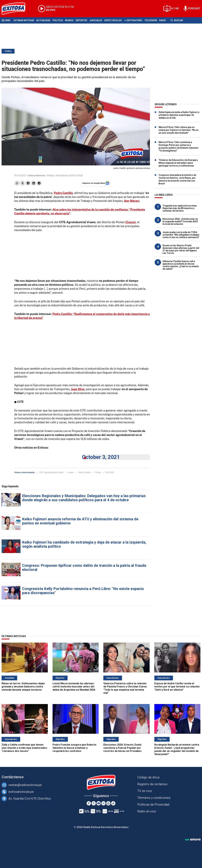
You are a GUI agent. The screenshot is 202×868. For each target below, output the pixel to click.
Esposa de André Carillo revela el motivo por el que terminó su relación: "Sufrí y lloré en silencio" (177, 687)
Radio (163, 20)
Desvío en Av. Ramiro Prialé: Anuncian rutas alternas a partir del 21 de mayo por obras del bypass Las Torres (181, 249)
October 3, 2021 (101, 457)
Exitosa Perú (134, 20)
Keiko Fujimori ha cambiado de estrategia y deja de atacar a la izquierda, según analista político (84, 544)
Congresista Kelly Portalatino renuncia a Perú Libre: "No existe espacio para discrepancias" (83, 591)
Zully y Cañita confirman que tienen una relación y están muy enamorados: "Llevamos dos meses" (25, 748)
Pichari (98, 472)
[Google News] (108, 803)
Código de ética (148, 777)
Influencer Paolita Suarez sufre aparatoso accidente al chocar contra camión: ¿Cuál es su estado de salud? (181, 265)
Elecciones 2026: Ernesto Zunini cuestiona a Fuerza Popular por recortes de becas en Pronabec (122, 748)
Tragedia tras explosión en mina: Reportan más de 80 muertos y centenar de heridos (180, 208)
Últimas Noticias (24, 20)
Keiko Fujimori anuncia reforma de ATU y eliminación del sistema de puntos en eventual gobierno (80, 521)
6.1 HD (175, 8)
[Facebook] (89, 803)
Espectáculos (113, 20)
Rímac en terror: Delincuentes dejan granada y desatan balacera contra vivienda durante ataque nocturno (23, 687)
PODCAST (194, 8)
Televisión (151, 20)
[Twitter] (94, 803)
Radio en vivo (147, 811)
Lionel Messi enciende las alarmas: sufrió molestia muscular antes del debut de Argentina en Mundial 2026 (74, 687)
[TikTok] (113, 803)
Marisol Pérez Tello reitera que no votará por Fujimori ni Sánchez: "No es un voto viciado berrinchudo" (179, 130)
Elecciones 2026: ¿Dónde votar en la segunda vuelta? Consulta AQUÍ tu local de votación (180, 221)
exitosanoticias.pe (21, 792)
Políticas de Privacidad (153, 804)
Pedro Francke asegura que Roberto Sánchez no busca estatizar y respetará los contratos (74, 748)
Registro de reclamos (152, 784)
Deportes (81, 20)
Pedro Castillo (84, 472)
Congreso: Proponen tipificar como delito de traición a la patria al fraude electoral (84, 568)
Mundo (69, 20)
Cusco (71, 472)
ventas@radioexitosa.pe (25, 785)
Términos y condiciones (154, 798)
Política (58, 20)
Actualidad (43, 20)
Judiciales (96, 20)
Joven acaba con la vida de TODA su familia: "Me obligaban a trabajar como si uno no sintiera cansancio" (181, 235)
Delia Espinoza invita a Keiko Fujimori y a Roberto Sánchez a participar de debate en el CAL (179, 115)
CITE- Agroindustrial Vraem (51, 472)
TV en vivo (145, 791)
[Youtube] (99, 803)
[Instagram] (103, 803)
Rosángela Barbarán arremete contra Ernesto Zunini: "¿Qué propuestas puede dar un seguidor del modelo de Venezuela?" (177, 749)
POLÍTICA (110, 472)
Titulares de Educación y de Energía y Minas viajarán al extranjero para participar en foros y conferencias (178, 163)
